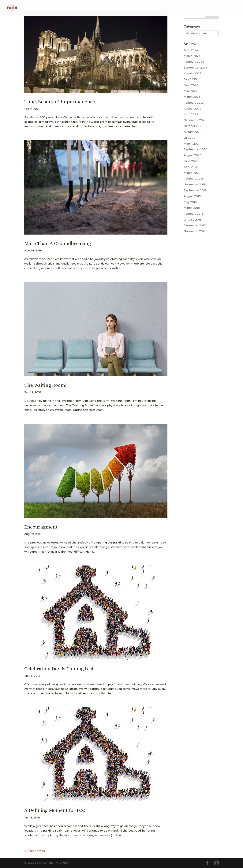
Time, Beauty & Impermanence (60, 102)
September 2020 (196, 149)
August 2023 (193, 73)
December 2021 (195, 120)
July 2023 (190, 79)
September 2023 (195, 68)
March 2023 (192, 97)
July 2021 (190, 138)
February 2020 (194, 179)
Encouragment (41, 527)
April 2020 (191, 167)
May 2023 (191, 91)
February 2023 (194, 103)
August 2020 (193, 155)
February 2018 (194, 214)
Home (177, 8)
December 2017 (195, 225)
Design (194, 8)
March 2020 (192, 173)
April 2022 (191, 114)
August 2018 (192, 196)
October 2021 (193, 126)
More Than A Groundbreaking (58, 243)
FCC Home (228, 8)
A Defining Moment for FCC (55, 810)
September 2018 (195, 190)
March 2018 (192, 208)
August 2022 (193, 109)
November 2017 (195, 231)
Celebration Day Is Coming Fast (59, 669)
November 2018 (195, 184)
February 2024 (194, 62)
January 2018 (193, 220)
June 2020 (191, 161)
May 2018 (190, 202)
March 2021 (192, 144)
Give (210, 8)
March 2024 (192, 56)
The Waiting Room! (45, 385)
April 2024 (191, 50)
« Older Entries (35, 851)
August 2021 (192, 132)
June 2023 (191, 85)
